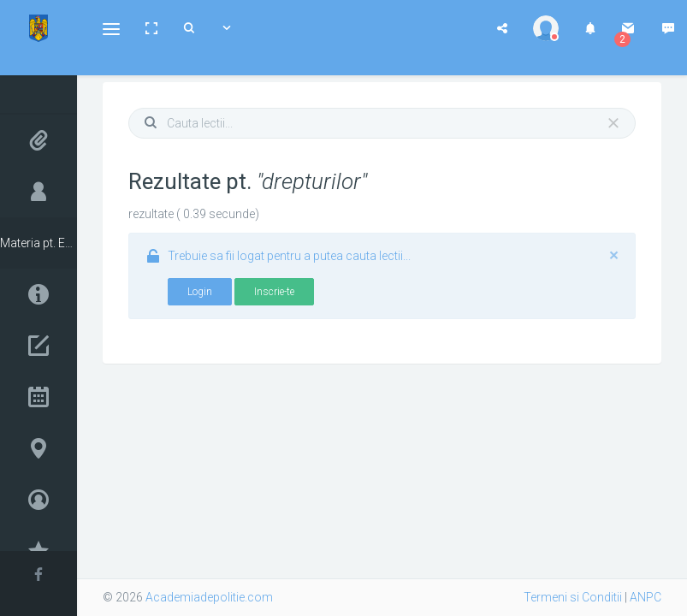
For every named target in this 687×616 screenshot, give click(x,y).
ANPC (646, 597)
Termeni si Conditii (573, 597)
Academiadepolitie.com (209, 597)
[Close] (613, 123)
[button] (111, 28)
